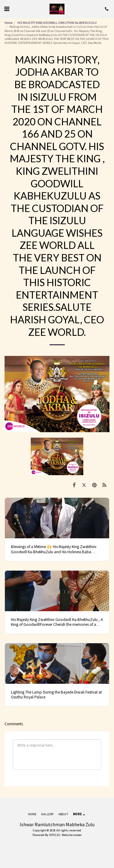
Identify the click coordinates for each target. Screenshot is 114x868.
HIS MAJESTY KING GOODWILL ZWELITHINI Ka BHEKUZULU (57, 23)
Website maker (72, 835)
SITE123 (54, 835)
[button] (7, 9)
